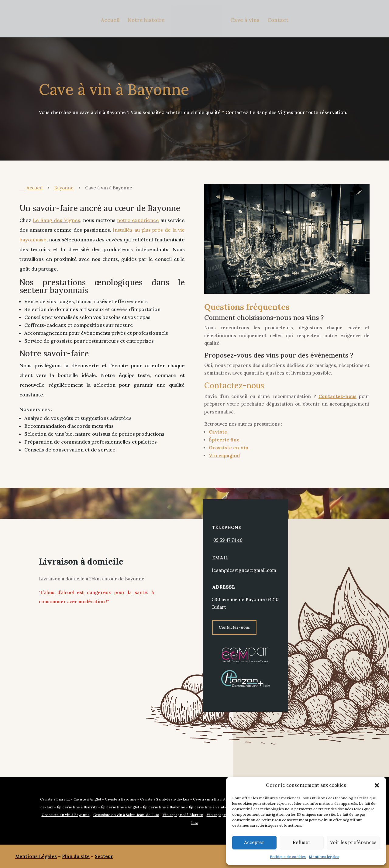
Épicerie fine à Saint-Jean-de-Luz (219, 807)
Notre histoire (146, 21)
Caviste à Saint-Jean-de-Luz (165, 799)
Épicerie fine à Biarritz (77, 807)
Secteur (104, 856)
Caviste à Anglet (87, 799)
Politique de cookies (288, 857)
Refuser (302, 842)
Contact (278, 21)
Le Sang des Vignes (56, 220)
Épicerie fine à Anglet (120, 807)
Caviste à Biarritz (55, 799)
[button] (377, 785)
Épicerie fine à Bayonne (164, 807)
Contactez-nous (234, 677)
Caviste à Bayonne (121, 799)
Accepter (254, 842)
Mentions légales (324, 857)
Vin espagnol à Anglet (226, 815)
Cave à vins (245, 21)
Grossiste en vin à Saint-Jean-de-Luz (126, 815)
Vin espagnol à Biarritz (183, 815)
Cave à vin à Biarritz (210, 799)
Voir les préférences (353, 842)
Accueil (110, 21)
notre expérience (138, 220)
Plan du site (76, 856)
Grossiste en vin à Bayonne (66, 815)
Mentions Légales (36, 856)
